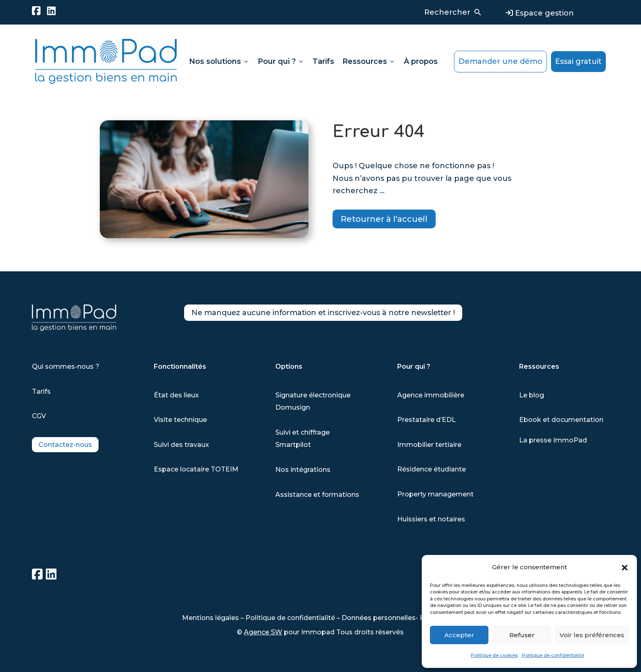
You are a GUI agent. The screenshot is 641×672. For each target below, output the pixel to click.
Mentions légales (210, 618)
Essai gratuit (578, 61)
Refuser (522, 635)
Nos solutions (219, 61)
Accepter (459, 635)
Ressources (369, 61)
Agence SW (263, 632)
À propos (421, 61)
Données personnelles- (381, 618)
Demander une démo (500, 61)
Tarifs (323, 61)
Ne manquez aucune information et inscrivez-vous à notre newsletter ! (342, 314)
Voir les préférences (592, 635)
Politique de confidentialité (553, 655)
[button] (625, 568)
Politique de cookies (494, 655)
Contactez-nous (65, 445)
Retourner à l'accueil (384, 219)
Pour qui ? (281, 61)
